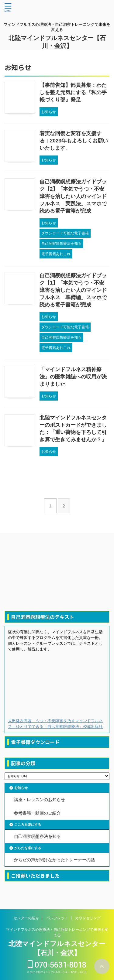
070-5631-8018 (57, 965)
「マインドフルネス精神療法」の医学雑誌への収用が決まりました (73, 377)
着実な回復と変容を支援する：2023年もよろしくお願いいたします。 (74, 141)
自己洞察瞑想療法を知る (37, 836)
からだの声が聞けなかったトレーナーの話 (54, 860)
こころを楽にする (28, 825)
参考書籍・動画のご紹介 (37, 813)
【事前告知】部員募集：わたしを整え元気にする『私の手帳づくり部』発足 (73, 92)
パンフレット (57, 918)
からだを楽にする (28, 848)
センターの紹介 (26, 918)
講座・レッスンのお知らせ (40, 800)
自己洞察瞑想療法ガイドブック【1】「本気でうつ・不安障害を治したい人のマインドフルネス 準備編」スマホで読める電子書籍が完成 (73, 290)
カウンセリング (88, 918)
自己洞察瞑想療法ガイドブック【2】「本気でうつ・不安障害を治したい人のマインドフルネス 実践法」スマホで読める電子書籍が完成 (73, 196)
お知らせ (21, 788)
